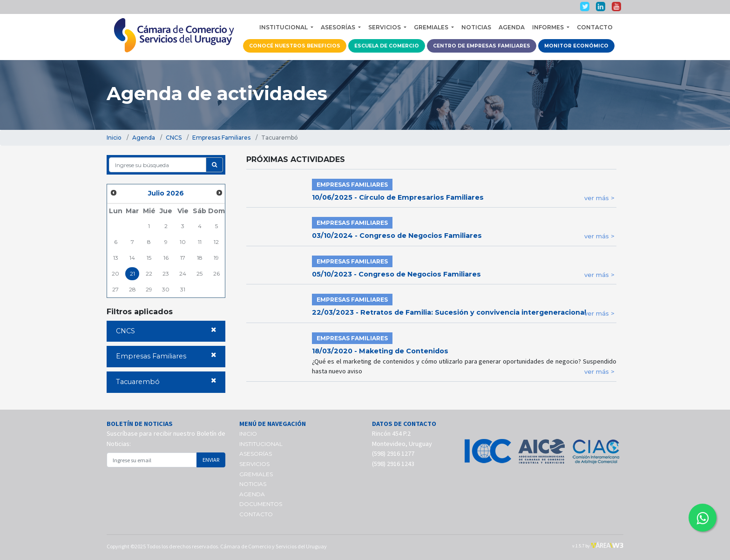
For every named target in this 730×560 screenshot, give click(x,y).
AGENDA (512, 27)
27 (115, 289)
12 (216, 242)
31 (183, 289)
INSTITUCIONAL (261, 444)
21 (132, 273)
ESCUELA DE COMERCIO (387, 46)
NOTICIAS (476, 27)
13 (116, 258)
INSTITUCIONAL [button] (284, 27)
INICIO (248, 434)
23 (166, 273)
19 (216, 258)
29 (149, 289)
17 (183, 258)
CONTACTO (595, 27)
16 (166, 258)
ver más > (599, 198)
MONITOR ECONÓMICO (576, 46)
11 (200, 242)
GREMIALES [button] (432, 27)
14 (132, 258)
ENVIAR (211, 460)
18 (200, 258)
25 (199, 273)
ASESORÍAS (256, 454)
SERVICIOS (254, 464)
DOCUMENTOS (261, 504)
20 (115, 273)
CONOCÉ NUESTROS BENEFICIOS (295, 46)
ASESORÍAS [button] (339, 27)
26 (216, 273)
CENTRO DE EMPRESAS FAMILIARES (482, 46)
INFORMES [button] (549, 27)
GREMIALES (256, 474)
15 (149, 258)
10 (183, 242)
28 (132, 289)
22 (149, 273)
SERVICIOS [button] (385, 27)
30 (166, 289)
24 (183, 273)
